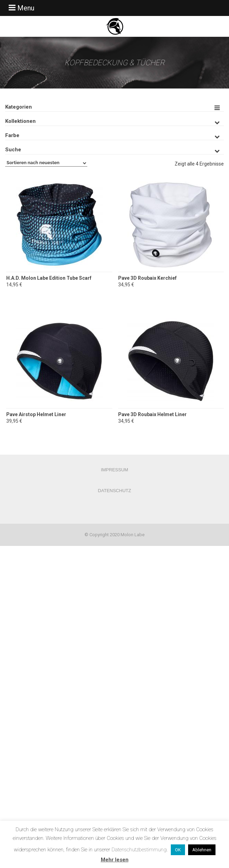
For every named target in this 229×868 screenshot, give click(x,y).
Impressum (114, 470)
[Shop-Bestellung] (46, 163)
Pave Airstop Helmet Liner (36, 414)
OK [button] (178, 850)
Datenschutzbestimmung (139, 850)
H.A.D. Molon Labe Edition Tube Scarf (49, 278)
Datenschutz (115, 491)
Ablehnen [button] (202, 850)
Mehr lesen (115, 860)
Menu (21, 8)
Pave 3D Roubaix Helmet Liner (152, 414)
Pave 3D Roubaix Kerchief (147, 278)
